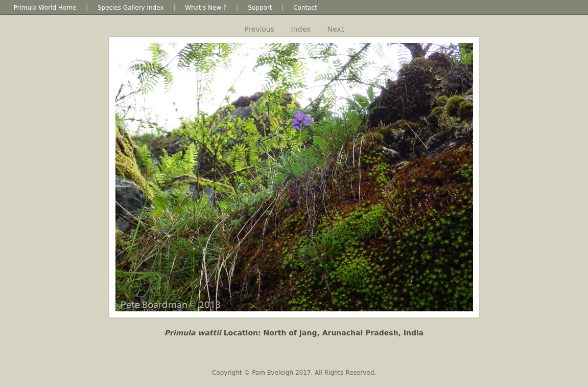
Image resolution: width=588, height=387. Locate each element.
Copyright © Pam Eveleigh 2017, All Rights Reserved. (294, 373)
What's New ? (206, 8)
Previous (259, 29)
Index (301, 29)
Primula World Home (45, 8)
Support (260, 8)
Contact (305, 8)
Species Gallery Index (131, 8)
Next (336, 29)
